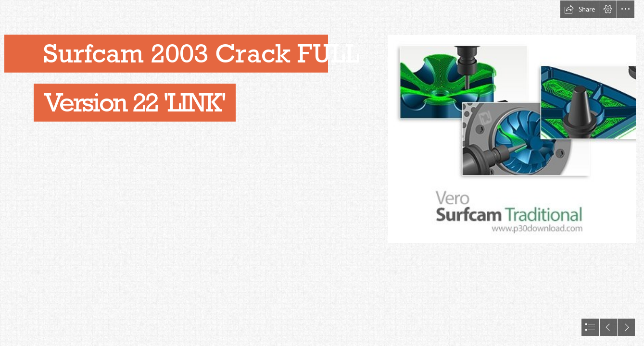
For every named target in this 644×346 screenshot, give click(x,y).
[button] (580, 9)
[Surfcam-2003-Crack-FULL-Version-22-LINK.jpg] (512, 139)
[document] (322, 173)
